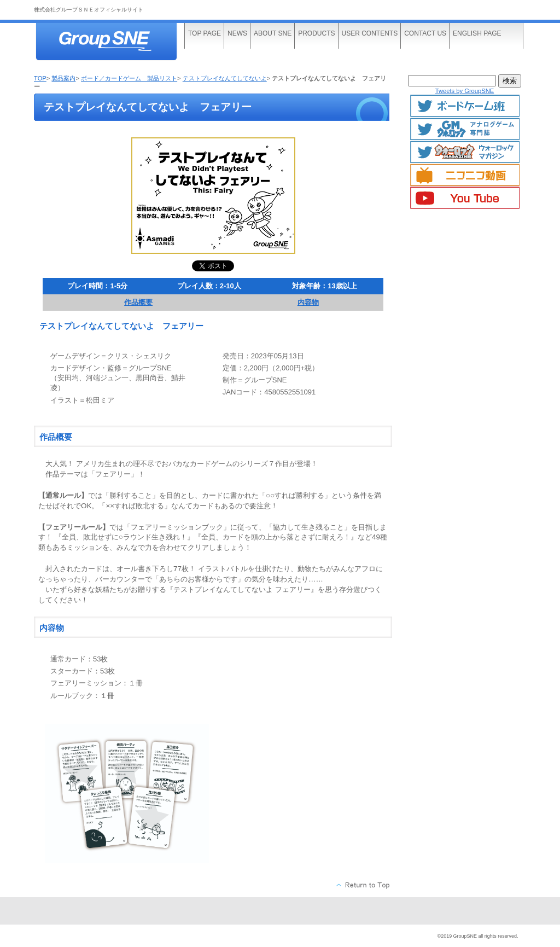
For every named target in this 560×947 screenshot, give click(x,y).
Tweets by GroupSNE (465, 91)
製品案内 (63, 78)
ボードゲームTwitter (465, 106)
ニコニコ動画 (465, 175)
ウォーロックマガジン (465, 152)
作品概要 (138, 302)
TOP (40, 78)
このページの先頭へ (363, 885)
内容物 (308, 302)
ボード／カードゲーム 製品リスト (129, 78)
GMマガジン (465, 129)
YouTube (465, 198)
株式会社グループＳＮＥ (116, 42)
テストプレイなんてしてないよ (225, 78)
